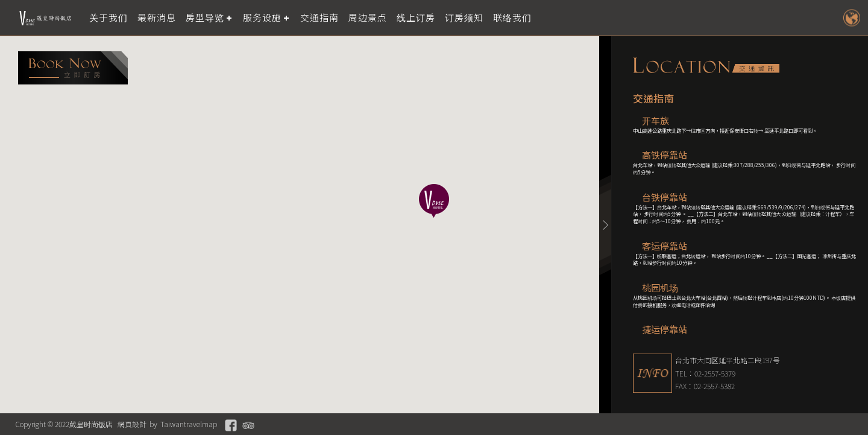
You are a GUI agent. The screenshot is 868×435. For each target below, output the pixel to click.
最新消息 (157, 18)
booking (73, 68)
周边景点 (368, 18)
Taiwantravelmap (189, 424)
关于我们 (108, 18)
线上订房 (416, 18)
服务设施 (262, 18)
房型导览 (205, 18)
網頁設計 (132, 424)
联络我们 (512, 18)
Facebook (231, 425)
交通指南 (319, 18)
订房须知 (464, 18)
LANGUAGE (851, 18)
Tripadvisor (248, 425)
